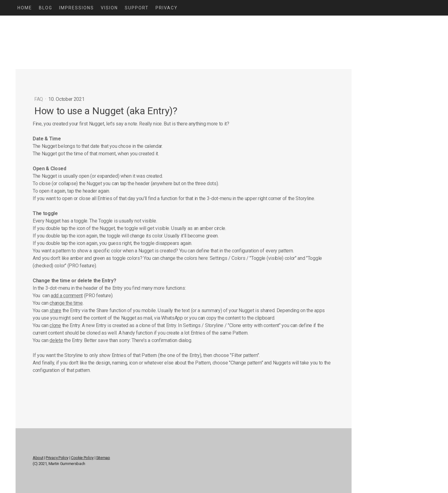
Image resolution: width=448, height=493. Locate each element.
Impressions (77, 8)
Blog (46, 8)
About (38, 458)
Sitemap (103, 458)
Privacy (167, 8)
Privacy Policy (57, 458)
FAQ (39, 99)
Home (25, 8)
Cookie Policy (82, 458)
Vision (109, 8)
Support (137, 8)
